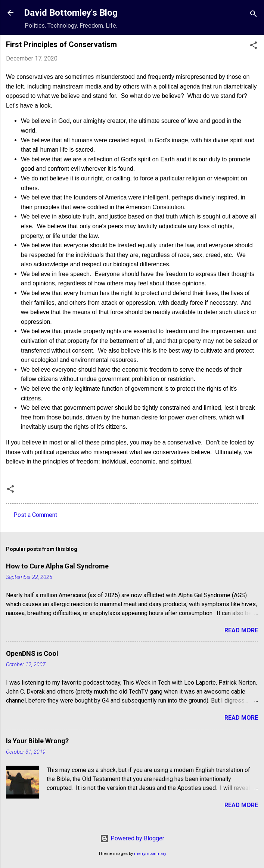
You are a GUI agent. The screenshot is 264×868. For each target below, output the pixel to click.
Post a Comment (35, 515)
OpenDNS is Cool (32, 653)
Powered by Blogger (132, 838)
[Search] (254, 15)
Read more (241, 630)
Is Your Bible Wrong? (37, 741)
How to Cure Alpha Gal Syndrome (57, 566)
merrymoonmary (150, 854)
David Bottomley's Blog (71, 13)
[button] (254, 46)
